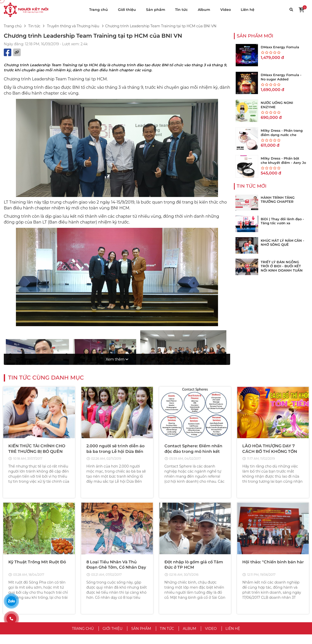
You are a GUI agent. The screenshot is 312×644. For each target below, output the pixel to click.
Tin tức (181, 10)
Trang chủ (99, 10)
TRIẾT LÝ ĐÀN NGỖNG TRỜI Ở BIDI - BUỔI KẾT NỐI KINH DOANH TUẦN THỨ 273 (282, 268)
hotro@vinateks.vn (50, 592)
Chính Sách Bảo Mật (178, 584)
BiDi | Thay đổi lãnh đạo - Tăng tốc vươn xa (282, 221)
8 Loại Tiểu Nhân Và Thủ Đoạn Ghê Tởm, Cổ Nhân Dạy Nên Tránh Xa (116, 480)
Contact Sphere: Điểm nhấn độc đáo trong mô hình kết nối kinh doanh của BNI (193, 363)
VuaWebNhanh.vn (210, 637)
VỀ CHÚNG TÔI (177, 567)
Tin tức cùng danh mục (46, 289)
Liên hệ (248, 10)
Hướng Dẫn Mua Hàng (258, 584)
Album (204, 10)
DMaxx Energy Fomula (280, 47)
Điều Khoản (170, 576)
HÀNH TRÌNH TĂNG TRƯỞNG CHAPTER (278, 200)
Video (226, 10)
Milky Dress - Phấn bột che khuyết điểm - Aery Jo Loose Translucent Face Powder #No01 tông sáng (283, 165)
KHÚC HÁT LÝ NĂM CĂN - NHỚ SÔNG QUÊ (282, 243)
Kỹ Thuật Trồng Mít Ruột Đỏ (37, 475)
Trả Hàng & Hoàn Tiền (257, 599)
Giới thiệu (127, 10)
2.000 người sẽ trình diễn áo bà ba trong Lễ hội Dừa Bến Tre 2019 (115, 363)
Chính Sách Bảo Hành (257, 614)
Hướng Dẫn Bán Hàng (257, 591)
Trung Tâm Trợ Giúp (255, 576)
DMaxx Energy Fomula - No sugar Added (281, 77)
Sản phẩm (156, 10)
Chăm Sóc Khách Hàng (258, 606)
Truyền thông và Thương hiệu (73, 26)
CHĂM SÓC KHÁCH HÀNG (268, 567)
